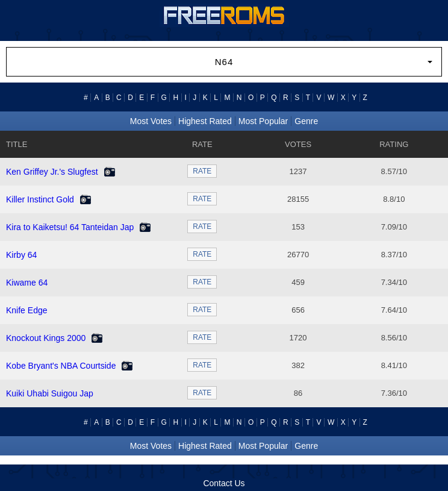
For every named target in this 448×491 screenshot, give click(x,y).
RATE (202, 171)
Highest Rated (205, 121)
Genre (306, 121)
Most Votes (151, 121)
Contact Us (224, 483)
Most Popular (263, 121)
